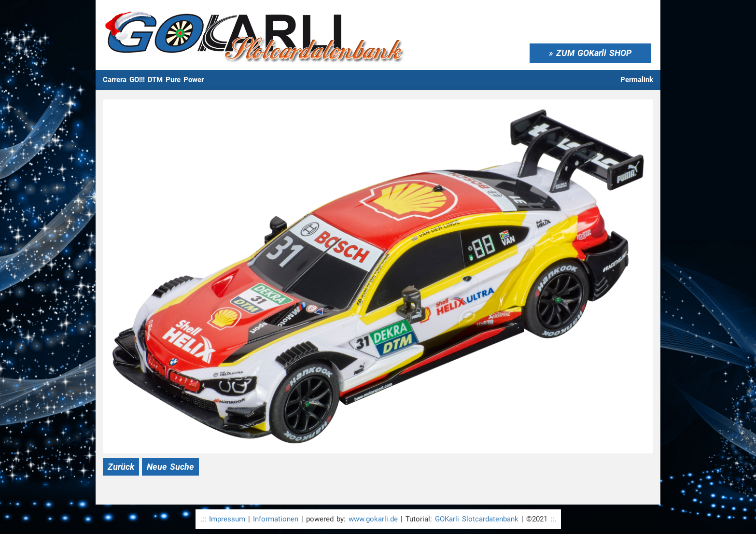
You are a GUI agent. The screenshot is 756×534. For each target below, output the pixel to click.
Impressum (227, 519)
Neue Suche (170, 467)
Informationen (276, 519)
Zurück (121, 467)
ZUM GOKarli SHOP (594, 53)
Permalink (637, 80)
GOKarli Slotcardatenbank (477, 519)
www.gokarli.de (373, 519)
